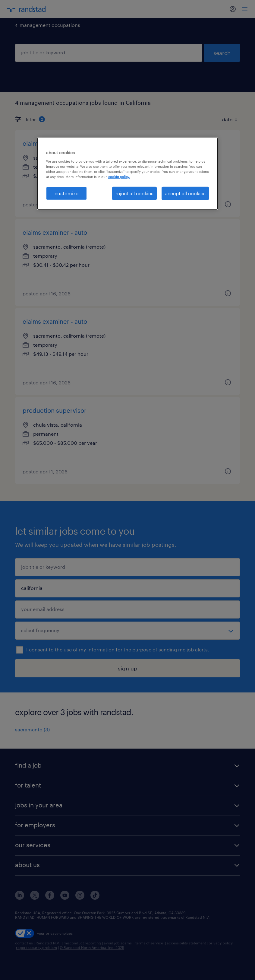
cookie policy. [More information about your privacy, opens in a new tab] (119, 177)
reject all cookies (134, 193)
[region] (127, 174)
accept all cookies (185, 193)
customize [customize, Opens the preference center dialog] (66, 193)
